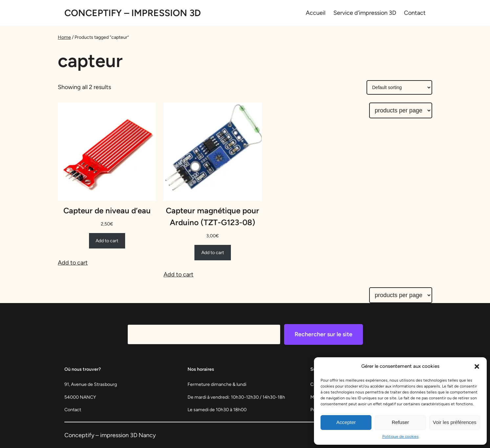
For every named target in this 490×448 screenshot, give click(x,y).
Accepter (346, 422)
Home (64, 37)
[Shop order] (399, 87)
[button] (477, 366)
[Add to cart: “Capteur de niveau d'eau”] (107, 241)
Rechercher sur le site (323, 334)
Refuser (401, 422)
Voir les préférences (455, 422)
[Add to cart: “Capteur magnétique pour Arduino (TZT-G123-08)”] (212, 252)
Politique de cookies (401, 436)
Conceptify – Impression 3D (133, 13)
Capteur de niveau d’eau (107, 211)
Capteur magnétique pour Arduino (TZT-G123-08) (212, 216)
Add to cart (73, 263)
